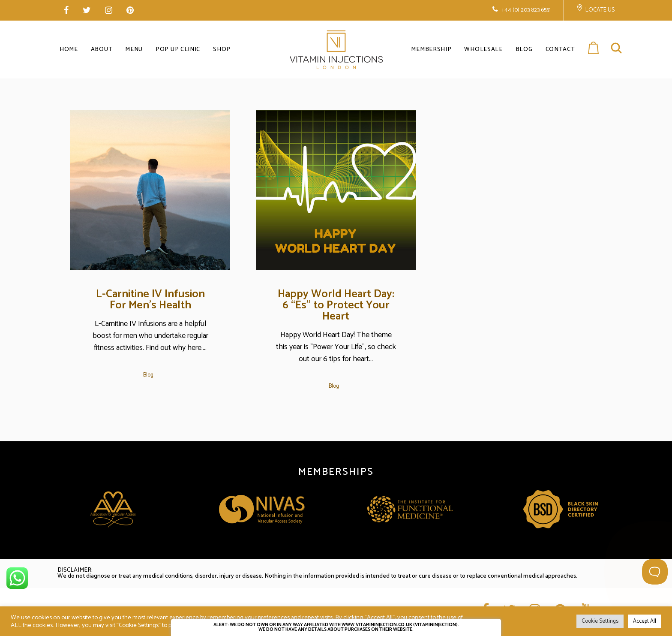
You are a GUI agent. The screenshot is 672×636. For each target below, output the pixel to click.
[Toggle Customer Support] (655, 572)
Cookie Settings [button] (600, 621)
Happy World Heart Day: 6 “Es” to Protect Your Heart (336, 305)
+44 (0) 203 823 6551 (525, 10)
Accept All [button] (645, 621)
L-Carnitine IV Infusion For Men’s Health (150, 300)
